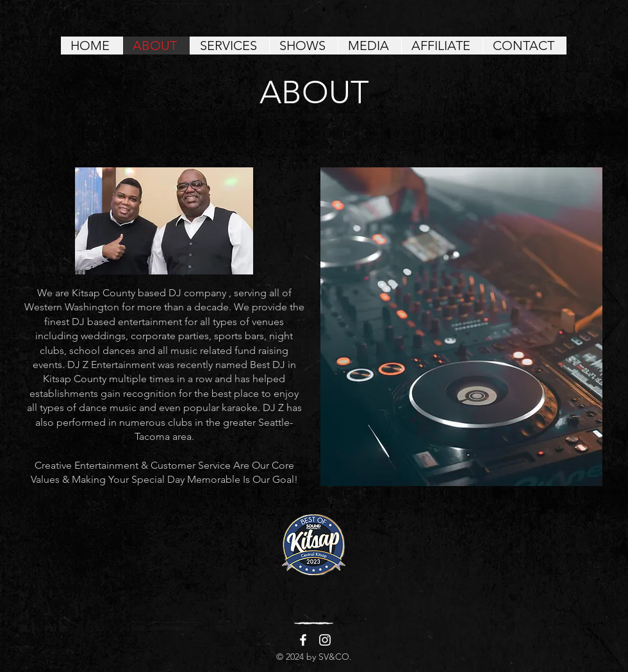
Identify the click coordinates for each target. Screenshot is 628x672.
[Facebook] (303, 640)
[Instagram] (325, 640)
